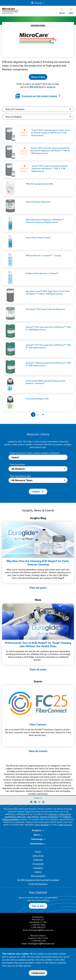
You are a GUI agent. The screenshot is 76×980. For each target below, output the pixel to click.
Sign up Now (38, 906)
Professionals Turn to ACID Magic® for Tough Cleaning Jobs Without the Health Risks (38, 644)
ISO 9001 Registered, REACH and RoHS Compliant (38, 880)
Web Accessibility (38, 876)
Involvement (37, 844)
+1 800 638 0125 (38, 927)
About (37, 835)
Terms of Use (38, 856)
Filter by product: (18, 464)
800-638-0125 (37, 87)
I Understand (38, 973)
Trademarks (38, 860)
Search (38, 492)
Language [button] (37, 3)
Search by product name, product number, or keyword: (35, 453)
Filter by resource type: (20, 476)
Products (37, 830)
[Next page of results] (43, 415)
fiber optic (22, 817)
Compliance (38, 868)
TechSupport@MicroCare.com (41, 930)
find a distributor (42, 825)
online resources (65, 825)
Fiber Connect (38, 724)
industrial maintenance (49, 817)
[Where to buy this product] (38, 77)
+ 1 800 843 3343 (38, 941)
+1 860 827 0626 (38, 925)
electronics (53, 814)
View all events (38, 751)
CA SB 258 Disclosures (38, 884)
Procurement (38, 864)
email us (51, 87)
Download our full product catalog (39, 96)
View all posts (38, 588)
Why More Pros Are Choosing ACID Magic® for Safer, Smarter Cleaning (38, 563)
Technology (37, 839)
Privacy (38, 852)
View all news (38, 669)
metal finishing (33, 817)
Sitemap (38, 872)
